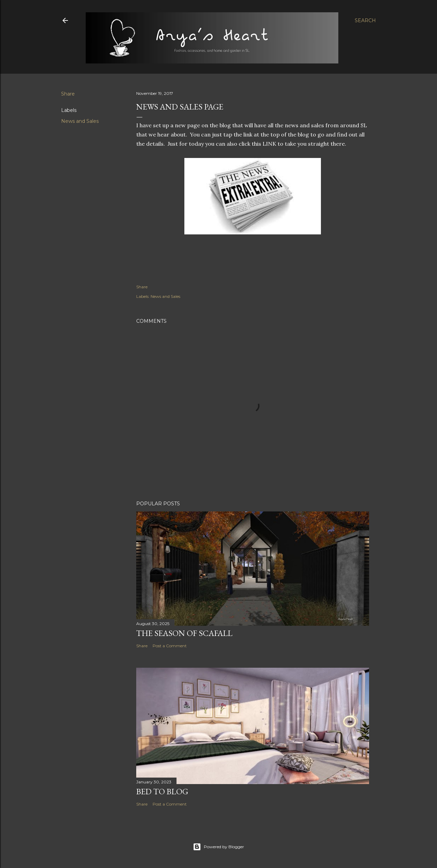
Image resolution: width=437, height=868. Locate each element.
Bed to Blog (162, 791)
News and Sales (80, 121)
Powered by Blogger (218, 847)
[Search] (365, 20)
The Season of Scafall (184, 633)
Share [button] (68, 94)
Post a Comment (170, 646)
